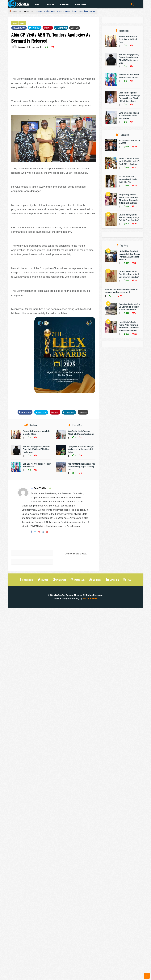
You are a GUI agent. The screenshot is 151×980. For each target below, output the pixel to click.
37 (120, 296)
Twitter (35, 28)
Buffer (75, 28)
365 (127, 206)
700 (127, 167)
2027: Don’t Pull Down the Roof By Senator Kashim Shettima (129, 76)
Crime (15, 23)
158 (135, 147)
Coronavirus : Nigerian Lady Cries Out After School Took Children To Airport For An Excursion (130, 307)
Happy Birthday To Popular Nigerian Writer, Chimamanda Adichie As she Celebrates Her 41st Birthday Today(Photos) (129, 199)
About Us (50, 4)
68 (135, 263)
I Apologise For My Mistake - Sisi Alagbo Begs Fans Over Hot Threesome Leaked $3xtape (81, 449)
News (27, 11)
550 (127, 186)
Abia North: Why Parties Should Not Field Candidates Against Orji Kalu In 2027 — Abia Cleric (130, 161)
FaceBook (19, 28)
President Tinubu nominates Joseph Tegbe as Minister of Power (128, 39)
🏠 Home (13, 11)
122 (113, 296)
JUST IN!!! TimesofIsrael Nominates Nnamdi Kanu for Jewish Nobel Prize (128, 179)
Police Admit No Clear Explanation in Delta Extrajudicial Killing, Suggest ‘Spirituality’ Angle (81, 466)
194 (135, 224)
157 (127, 263)
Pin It (48, 28)
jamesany (22, 47)
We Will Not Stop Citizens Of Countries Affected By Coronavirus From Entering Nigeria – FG (121, 291)
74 (135, 313)
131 (135, 206)
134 (135, 186)
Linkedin (61, 28)
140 (127, 313)
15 (135, 167)
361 (127, 224)
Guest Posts (80, 4)
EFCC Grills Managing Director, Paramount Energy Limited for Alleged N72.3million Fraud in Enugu (37, 449)
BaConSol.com (90, 598)
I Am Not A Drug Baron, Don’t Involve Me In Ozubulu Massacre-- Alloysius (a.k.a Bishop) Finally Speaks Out (130, 255)
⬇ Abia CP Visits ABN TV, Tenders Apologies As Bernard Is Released (66, 11)
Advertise (64, 4)
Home (37, 4)
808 (127, 147)
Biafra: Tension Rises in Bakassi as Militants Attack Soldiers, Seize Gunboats (81, 432)
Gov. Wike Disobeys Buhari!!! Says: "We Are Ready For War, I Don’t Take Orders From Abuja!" (129, 217)
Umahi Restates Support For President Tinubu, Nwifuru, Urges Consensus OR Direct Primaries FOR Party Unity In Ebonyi (130, 97)
